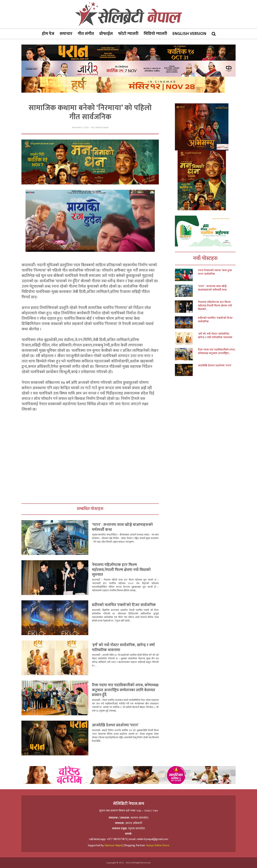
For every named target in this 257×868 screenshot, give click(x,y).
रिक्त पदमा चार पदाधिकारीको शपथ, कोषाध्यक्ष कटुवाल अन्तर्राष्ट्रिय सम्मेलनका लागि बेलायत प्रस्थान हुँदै (125, 690)
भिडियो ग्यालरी (155, 34)
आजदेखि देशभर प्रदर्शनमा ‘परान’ (115, 725)
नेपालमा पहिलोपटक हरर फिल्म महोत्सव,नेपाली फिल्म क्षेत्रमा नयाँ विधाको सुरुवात (121, 570)
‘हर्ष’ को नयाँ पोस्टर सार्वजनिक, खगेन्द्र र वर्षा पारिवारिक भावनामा (123, 647)
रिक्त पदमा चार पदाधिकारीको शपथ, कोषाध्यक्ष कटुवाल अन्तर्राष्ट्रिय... (217, 352)
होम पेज (48, 34)
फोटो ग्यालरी (128, 34)
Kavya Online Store (158, 845)
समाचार (66, 34)
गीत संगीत (86, 34)
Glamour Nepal (113, 845)
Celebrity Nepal (101, 128)
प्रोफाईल (106, 34)
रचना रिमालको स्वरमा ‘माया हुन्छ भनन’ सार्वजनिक (215, 272)
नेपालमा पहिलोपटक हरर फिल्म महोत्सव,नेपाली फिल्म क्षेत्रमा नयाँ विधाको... (215, 306)
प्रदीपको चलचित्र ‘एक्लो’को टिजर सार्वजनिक (124, 605)
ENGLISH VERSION (189, 34)
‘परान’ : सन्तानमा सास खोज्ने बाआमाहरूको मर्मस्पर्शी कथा (122, 527)
